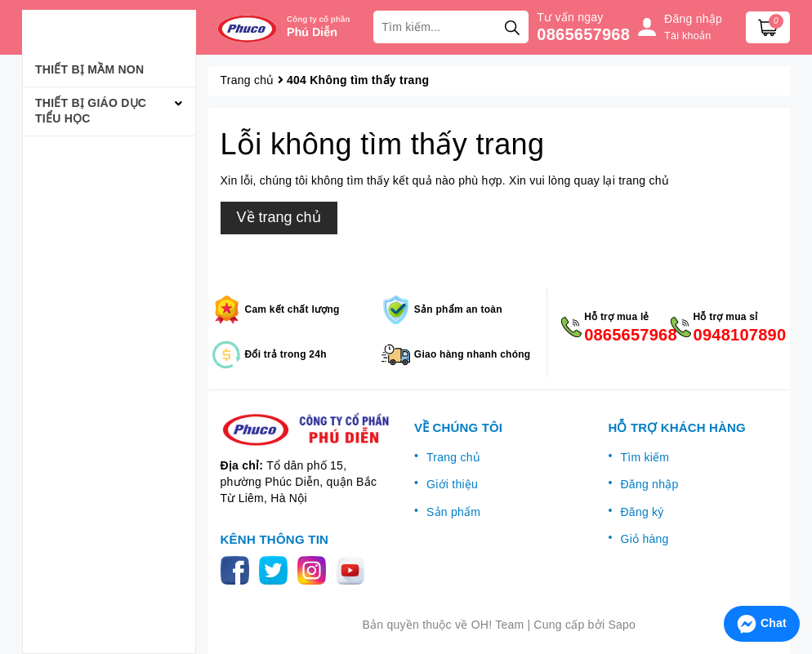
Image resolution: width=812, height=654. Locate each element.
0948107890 (736, 335)
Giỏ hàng (645, 539)
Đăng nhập (650, 484)
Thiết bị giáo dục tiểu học (91, 111)
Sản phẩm (453, 512)
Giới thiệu (452, 484)
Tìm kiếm (645, 457)
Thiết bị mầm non (89, 69)
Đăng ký (642, 512)
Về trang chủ (279, 217)
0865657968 (583, 34)
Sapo (622, 625)
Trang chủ (453, 457)
